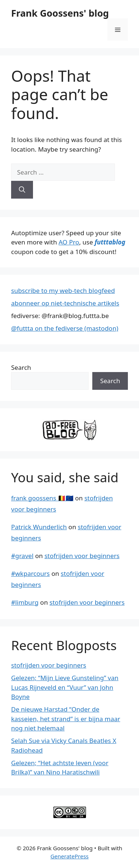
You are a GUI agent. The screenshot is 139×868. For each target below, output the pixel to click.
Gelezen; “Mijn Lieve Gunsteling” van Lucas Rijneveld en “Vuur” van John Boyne (65, 687)
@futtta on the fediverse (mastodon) (65, 328)
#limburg (25, 602)
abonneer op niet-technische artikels (65, 303)
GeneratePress (69, 856)
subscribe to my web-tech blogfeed (63, 291)
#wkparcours (30, 573)
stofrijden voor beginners (82, 556)
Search (21, 367)
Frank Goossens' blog (60, 13)
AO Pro (69, 242)
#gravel (22, 556)
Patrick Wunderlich (39, 527)
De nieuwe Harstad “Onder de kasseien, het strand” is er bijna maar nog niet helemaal (66, 719)
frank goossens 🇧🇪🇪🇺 (42, 498)
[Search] (22, 190)
